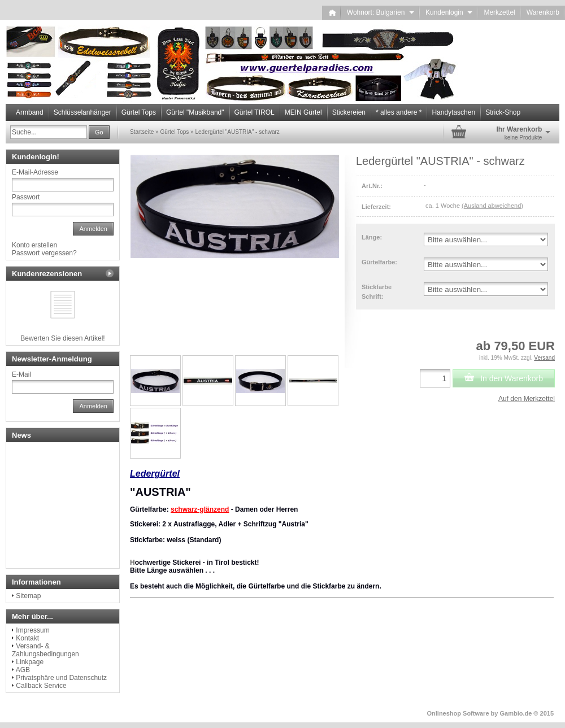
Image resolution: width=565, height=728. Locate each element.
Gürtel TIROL (255, 112)
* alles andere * (399, 112)
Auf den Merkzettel (527, 399)
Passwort (26, 197)
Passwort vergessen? (44, 253)
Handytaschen (453, 112)
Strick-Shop (503, 112)
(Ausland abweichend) (492, 206)
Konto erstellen (34, 245)
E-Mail (21, 374)
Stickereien (349, 112)
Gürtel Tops (139, 112)
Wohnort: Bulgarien (381, 12)
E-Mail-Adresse (35, 172)
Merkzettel (499, 12)
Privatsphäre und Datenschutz (61, 678)
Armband (30, 112)
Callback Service (41, 686)
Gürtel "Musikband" (195, 112)
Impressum (32, 630)
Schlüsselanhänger (82, 112)
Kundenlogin (449, 12)
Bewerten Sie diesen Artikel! (62, 338)
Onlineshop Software (458, 713)
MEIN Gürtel (303, 112)
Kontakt (27, 638)
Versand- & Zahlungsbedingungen (45, 650)
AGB (23, 670)
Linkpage (30, 662)
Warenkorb (543, 12)
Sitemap (28, 596)
